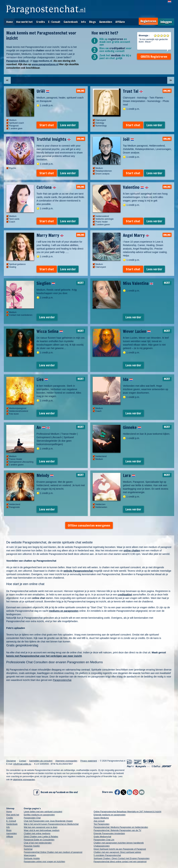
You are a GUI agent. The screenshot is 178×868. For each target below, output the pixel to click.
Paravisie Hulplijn (32, 846)
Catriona (46, 187)
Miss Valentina (138, 283)
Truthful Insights (54, 139)
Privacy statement (89, 761)
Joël (128, 139)
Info (83, 22)
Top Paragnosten (102, 824)
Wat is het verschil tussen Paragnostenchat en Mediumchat (51, 824)
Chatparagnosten (102, 846)
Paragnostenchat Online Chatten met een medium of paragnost (53, 852)
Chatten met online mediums (37, 833)
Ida (128, 379)
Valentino (136, 187)
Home (9, 22)
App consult (99, 821)
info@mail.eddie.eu (22, 764)
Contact (23, 761)
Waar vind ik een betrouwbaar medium (42, 830)
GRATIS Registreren (154, 57)
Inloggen (166, 22)
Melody (45, 475)
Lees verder (68, 125)
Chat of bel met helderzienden (38, 843)
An (43, 427)
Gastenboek (71, 22)
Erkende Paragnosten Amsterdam (109, 833)
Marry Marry (50, 235)
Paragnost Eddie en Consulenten (39, 840)
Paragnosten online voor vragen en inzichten (44, 862)
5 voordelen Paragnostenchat (107, 855)
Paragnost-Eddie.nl (17, 61)
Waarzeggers (30, 855)
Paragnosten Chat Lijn (104, 840)
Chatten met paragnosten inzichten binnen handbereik (119, 843)
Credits (41, 22)
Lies (42, 379)
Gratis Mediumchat (102, 837)
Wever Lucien (137, 331)
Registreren (148, 21)
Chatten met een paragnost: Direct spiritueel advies (117, 852)
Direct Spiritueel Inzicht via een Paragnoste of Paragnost (120, 849)
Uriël (43, 91)
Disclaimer (11, 761)
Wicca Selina (50, 331)
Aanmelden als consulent (41, 761)
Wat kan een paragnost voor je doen (41, 827)
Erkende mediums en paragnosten (110, 815)
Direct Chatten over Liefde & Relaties (41, 837)
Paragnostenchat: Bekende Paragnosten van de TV (118, 830)
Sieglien (46, 283)
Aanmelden (106, 22)
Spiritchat (28, 849)
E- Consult (54, 22)
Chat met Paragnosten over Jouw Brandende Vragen (48, 821)
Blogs (92, 22)
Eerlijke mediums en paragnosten (39, 815)
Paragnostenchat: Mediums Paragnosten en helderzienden (121, 827)
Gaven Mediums (101, 818)
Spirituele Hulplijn (32, 858)
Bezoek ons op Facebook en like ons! (56, 792)
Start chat (47, 125)
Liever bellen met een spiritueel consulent (43, 812)
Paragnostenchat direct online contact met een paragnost (120, 862)
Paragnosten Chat (32, 818)
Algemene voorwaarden (66, 761)
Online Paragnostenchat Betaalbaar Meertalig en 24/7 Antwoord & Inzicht (128, 812)
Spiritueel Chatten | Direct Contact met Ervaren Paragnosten (122, 858)
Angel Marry (136, 235)
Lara (129, 475)
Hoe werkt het (24, 22)
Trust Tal (133, 91)
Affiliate (120, 22)
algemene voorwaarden (24, 780)
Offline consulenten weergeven (89, 525)
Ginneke (132, 427)
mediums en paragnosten (64, 611)
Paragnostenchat (62, 680)
